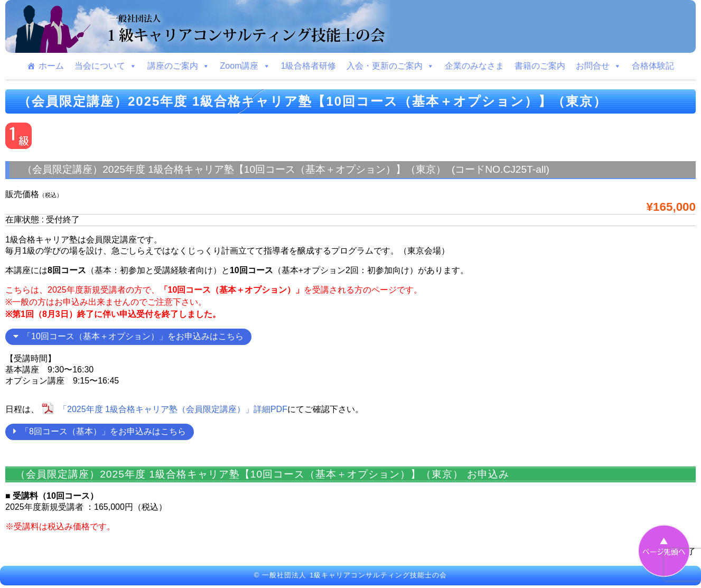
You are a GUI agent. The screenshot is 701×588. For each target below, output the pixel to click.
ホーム (51, 66)
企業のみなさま (474, 66)
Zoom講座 (245, 66)
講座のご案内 (179, 66)
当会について (106, 66)
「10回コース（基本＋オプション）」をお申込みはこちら (128, 336)
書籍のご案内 (540, 66)
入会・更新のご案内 (390, 66)
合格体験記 (653, 66)
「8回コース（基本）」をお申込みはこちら (100, 431)
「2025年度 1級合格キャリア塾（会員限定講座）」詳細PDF (173, 409)
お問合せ (599, 66)
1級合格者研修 (309, 66)
